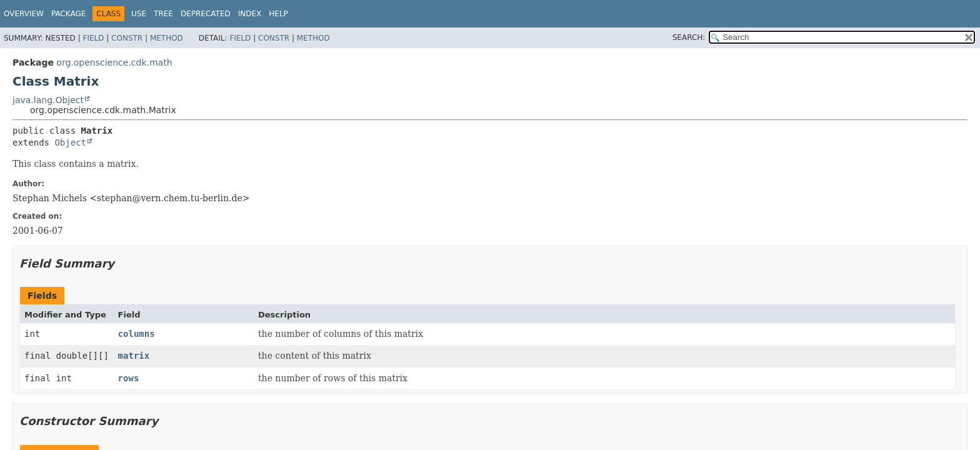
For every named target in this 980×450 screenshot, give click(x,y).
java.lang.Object (48, 100)
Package (68, 14)
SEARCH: (689, 37)
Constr (127, 38)
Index (250, 14)
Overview (24, 14)
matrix (134, 356)
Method (167, 38)
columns (137, 334)
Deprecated (206, 14)
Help (278, 14)
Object (70, 142)
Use (139, 14)
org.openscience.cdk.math (114, 62)
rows (129, 378)
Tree (163, 14)
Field (93, 38)
